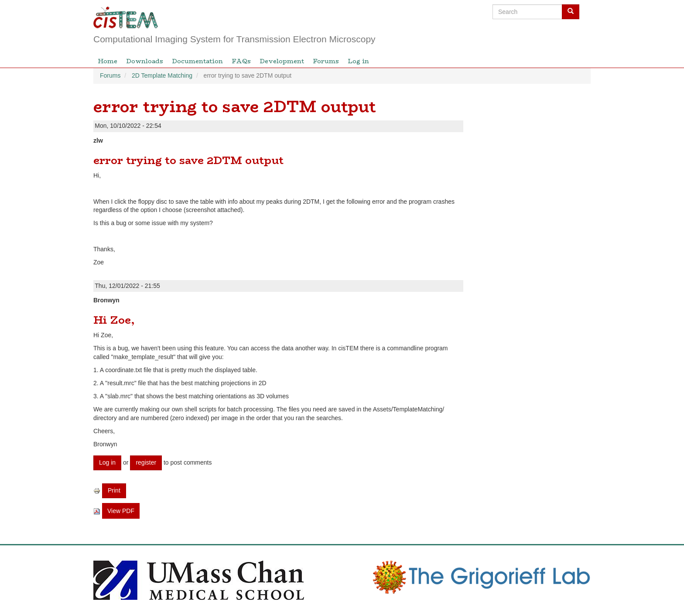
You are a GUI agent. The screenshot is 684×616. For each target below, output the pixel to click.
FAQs (241, 61)
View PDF (121, 511)
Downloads (145, 61)
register (146, 462)
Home (108, 61)
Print (114, 490)
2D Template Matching (162, 75)
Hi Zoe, (114, 320)
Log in (358, 61)
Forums (326, 61)
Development (282, 61)
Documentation (197, 61)
